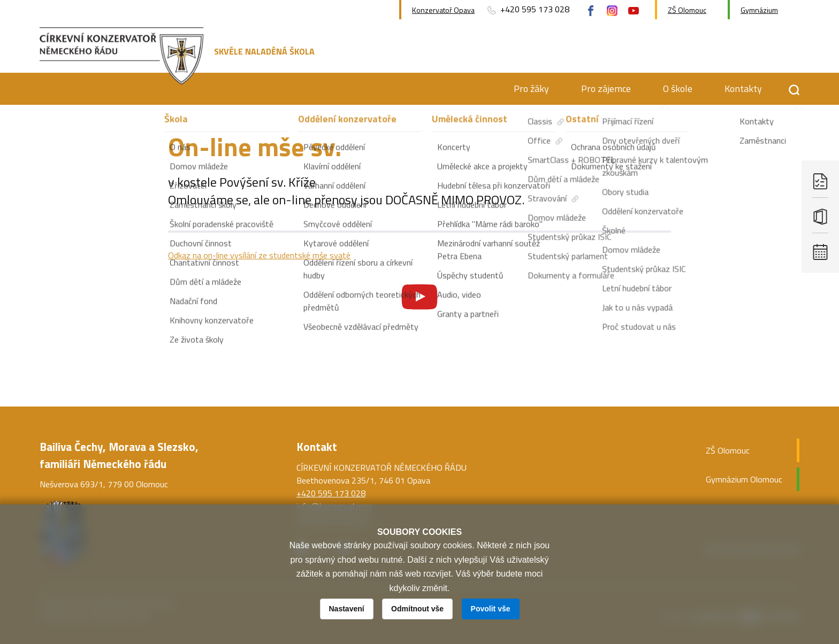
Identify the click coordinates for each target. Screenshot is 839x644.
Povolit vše (491, 609)
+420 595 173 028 (527, 10)
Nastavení (347, 609)
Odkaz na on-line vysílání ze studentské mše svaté (259, 255)
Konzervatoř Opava (443, 10)
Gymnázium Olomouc (744, 479)
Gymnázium (759, 10)
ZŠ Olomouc (687, 10)
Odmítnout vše (417, 609)
